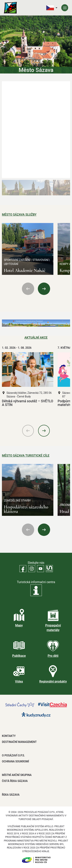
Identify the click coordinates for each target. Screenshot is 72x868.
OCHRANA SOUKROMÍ (15, 761)
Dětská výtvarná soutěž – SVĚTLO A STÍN (28, 403)
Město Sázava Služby (19, 215)
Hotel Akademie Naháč (25, 270)
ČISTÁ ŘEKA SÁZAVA (15, 781)
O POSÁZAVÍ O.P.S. (13, 755)
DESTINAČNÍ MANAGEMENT (19, 742)
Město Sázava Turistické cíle (26, 456)
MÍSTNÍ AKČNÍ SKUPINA (17, 775)
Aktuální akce (36, 338)
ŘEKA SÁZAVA (11, 795)
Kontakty (9, 736)
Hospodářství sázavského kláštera (26, 509)
